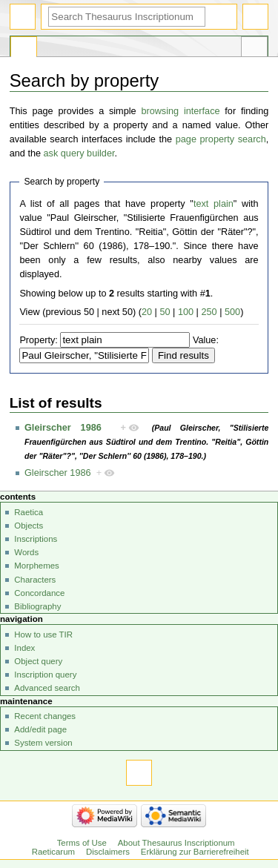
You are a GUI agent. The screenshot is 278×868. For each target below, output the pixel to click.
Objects (29, 526)
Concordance (39, 593)
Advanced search (47, 688)
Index (24, 648)
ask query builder (79, 153)
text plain (214, 204)
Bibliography (37, 606)
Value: (206, 340)
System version (43, 743)
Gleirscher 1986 (63, 428)
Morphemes (36, 566)
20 (147, 312)
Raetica (29, 512)
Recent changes (45, 716)
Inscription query (45, 675)
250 (209, 312)
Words (26, 552)
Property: (38, 340)
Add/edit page (40, 729)
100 (186, 312)
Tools (254, 49)
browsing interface (180, 111)
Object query (38, 661)
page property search (221, 139)
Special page (24, 49)
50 (165, 312)
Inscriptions (36, 539)
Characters (35, 580)
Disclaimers (108, 852)
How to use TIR (43, 635)
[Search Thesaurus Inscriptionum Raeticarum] (127, 17)
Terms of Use (82, 843)
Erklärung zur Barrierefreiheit (195, 852)
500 (232, 312)
